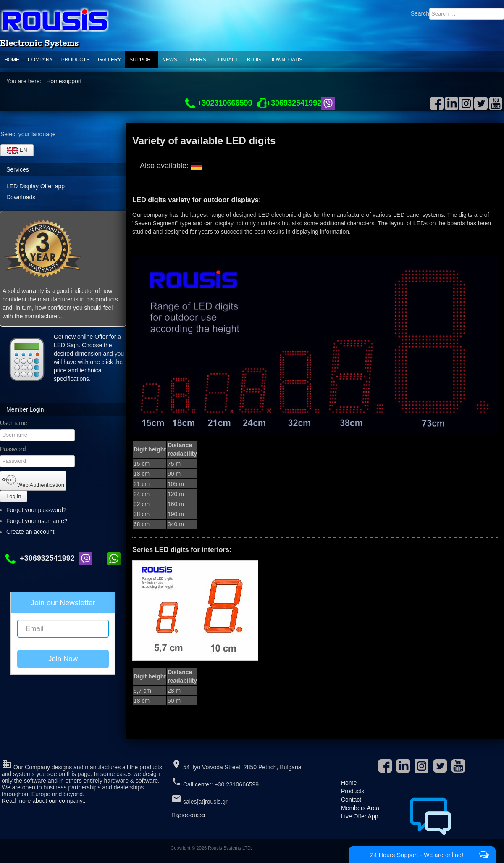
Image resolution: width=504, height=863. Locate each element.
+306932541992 (42, 558)
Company (40, 60)
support (142, 60)
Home (12, 60)
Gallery (109, 60)
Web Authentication (33, 480)
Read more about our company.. (44, 801)
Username (14, 423)
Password (13, 449)
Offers (196, 60)
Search (420, 13)
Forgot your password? (36, 510)
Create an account (34, 532)
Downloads (286, 60)
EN (17, 150)
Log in (14, 496)
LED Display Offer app (35, 186)
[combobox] (467, 14)
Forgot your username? (37, 521)
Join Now (63, 659)
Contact (227, 60)
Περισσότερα (188, 815)
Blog (254, 60)
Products (75, 60)
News (170, 60)
